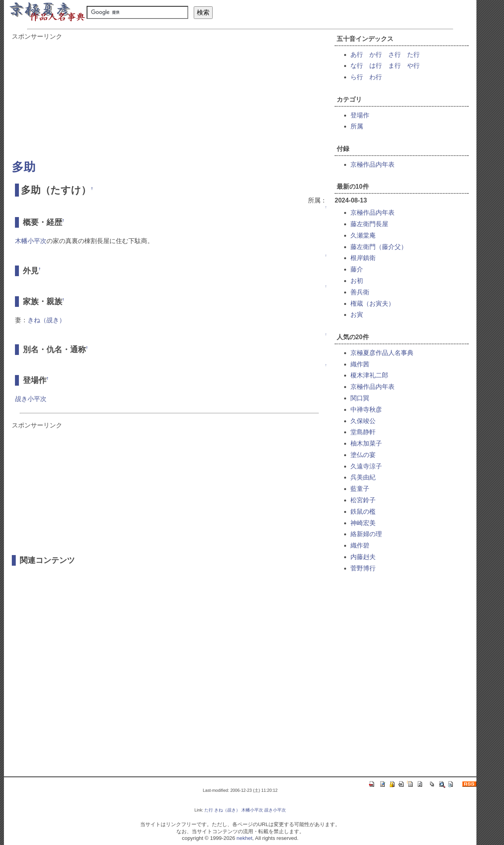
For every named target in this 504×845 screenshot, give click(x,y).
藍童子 (360, 489)
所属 (357, 126)
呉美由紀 (363, 477)
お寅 (357, 315)
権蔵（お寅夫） (372, 304)
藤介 (357, 269)
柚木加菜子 (366, 443)
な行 (357, 66)
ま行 (395, 66)
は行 (376, 66)
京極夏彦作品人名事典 (382, 353)
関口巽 (360, 398)
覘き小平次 (31, 399)
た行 (413, 55)
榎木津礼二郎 (369, 375)
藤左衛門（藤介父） (379, 247)
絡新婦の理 (366, 534)
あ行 (357, 55)
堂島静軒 (363, 432)
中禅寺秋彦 (366, 409)
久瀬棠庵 (363, 235)
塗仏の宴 (363, 455)
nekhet (245, 838)
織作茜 (360, 364)
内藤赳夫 (363, 557)
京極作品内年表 (372, 164)
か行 (376, 55)
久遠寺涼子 (366, 466)
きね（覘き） (46, 320)
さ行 (395, 55)
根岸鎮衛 (363, 258)
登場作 (360, 115)
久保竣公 (363, 421)
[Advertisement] (169, 96)
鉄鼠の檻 (363, 512)
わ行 (376, 77)
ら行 (357, 77)
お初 (357, 281)
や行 (413, 66)
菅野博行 (363, 568)
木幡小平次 (31, 241)
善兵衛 (360, 292)
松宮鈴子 (363, 500)
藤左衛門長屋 (369, 224)
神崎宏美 (363, 523)
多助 (24, 167)
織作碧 (360, 545)
